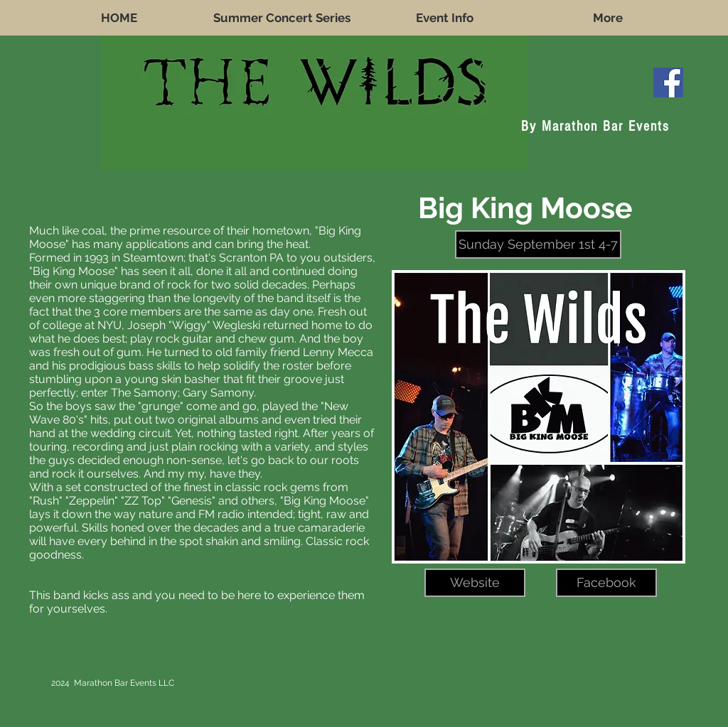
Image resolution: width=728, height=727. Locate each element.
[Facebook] (606, 583)
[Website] (475, 583)
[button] (538, 244)
